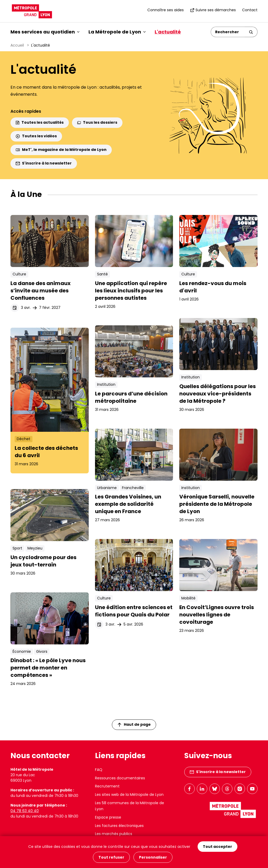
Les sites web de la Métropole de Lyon (129, 795)
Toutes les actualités (40, 122)
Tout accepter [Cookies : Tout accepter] (217, 847)
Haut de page (134, 724)
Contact (250, 10)
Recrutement (107, 786)
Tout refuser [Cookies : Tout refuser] (111, 857)
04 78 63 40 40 (25, 811)
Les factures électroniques (119, 826)
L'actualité (168, 32)
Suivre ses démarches (213, 10)
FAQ (99, 770)
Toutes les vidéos (36, 136)
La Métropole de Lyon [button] (117, 32)
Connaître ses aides (166, 10)
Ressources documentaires (120, 778)
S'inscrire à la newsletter (44, 163)
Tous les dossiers (97, 122)
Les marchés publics (114, 834)
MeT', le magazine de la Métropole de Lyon (61, 150)
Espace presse (108, 817)
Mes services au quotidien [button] (45, 32)
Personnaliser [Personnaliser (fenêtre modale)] (153, 857)
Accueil (17, 45)
